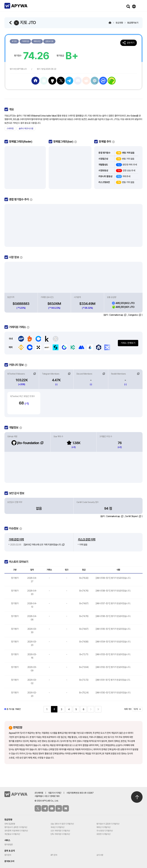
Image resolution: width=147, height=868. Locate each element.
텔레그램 (45, 808)
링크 (35, 374)
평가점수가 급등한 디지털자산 (108, 824)
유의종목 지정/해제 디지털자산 (16, 831)
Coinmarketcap (116, 315)
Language (134, 6)
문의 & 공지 (10, 851)
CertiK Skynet (131, 516)
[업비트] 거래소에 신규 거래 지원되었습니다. (36, 545)
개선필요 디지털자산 (12, 834)
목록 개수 (128, 709)
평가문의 (8, 855)
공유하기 (131, 43)
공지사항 (100, 855)
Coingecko (133, 315)
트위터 (38, 808)
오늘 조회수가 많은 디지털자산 (62, 824)
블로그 (66, 808)
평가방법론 (9, 845)
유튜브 (52, 808)
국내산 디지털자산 (57, 827)
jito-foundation (25, 443)
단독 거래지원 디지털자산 (60, 834)
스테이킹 (10, 129)
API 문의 (54, 855)
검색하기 (128, 6)
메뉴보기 (140, 6)
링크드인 (59, 808)
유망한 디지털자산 (103, 834)
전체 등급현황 (10, 824)
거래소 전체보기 (128, 343)
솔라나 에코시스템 (26, 129)
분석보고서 (9, 861)
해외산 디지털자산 (103, 827)
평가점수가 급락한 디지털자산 (16, 827)
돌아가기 (11, 23)
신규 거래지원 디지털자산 (60, 831)
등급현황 (8, 820)
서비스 (7, 840)
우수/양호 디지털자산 (105, 831)
